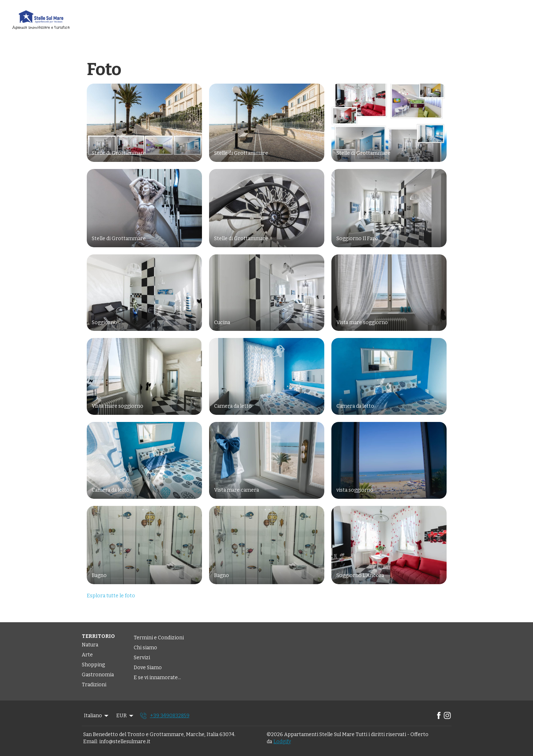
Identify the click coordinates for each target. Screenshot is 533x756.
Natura (90, 645)
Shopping (93, 665)
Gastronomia (98, 675)
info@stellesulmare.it (125, 742)
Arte (87, 655)
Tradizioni (94, 685)
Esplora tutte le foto (111, 596)
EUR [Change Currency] (125, 716)
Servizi (142, 658)
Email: (90, 742)
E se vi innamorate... (157, 678)
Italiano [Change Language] (97, 716)
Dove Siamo (148, 668)
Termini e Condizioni (159, 638)
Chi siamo (145, 648)
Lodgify (282, 742)
